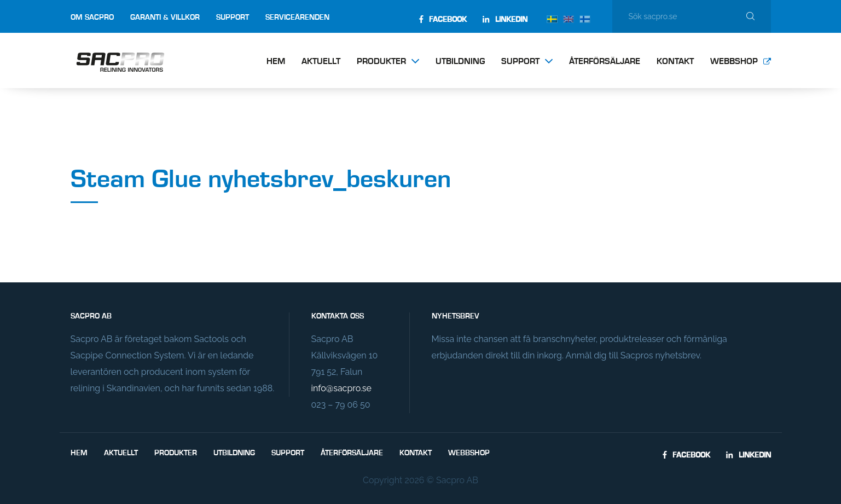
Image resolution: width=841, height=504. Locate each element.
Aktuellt (321, 62)
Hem (276, 62)
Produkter (381, 62)
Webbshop (734, 62)
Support (233, 18)
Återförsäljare (605, 62)
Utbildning (460, 62)
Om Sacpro (92, 18)
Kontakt (675, 62)
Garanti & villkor (165, 18)
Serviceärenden (297, 18)
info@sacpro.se (341, 388)
